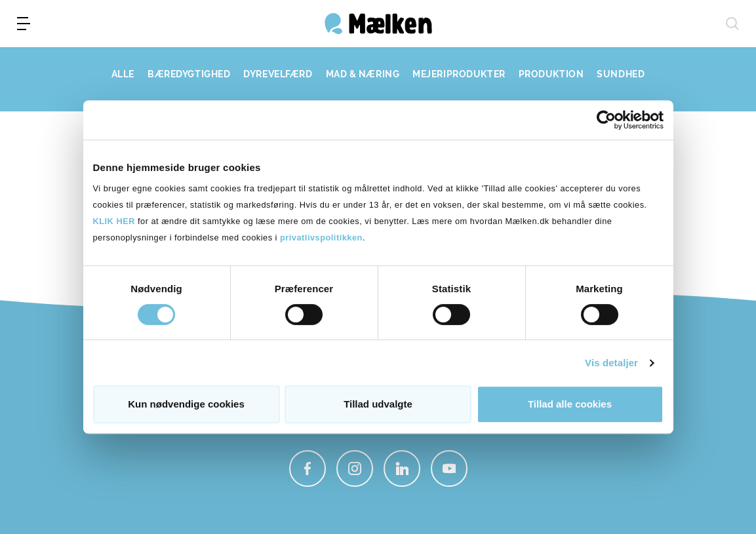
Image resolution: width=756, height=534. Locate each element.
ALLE (123, 74)
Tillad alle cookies (570, 404)
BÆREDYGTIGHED (189, 74)
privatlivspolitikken (321, 238)
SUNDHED (621, 74)
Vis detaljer (611, 363)
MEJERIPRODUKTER (459, 74)
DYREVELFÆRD (278, 74)
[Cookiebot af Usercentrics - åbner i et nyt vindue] (606, 120)
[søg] (732, 24)
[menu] (24, 24)
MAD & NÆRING (363, 74)
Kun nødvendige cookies (186, 404)
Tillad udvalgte (378, 404)
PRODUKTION (551, 74)
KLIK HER (114, 221)
